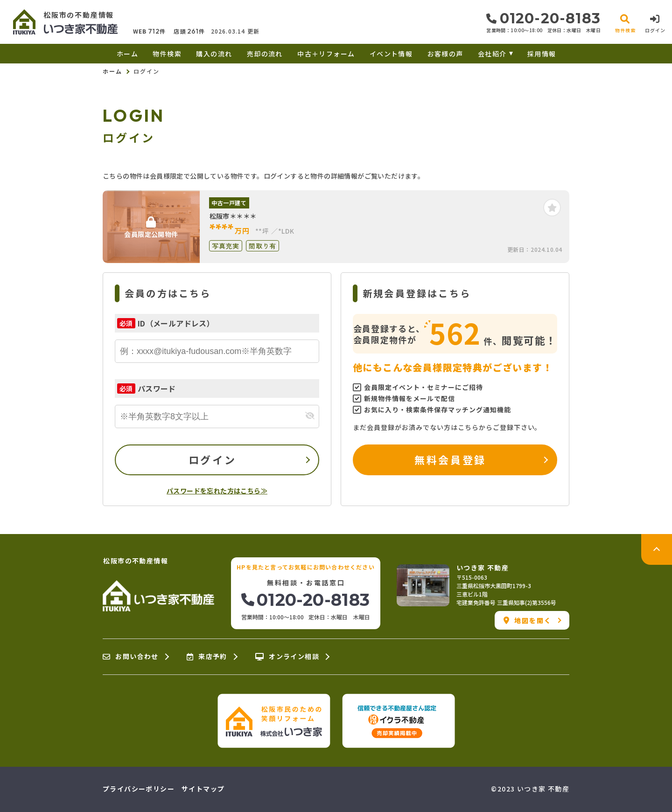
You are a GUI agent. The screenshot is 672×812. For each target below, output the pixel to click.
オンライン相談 (287, 657)
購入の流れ (214, 54)
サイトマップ (203, 789)
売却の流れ (265, 54)
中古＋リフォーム (326, 54)
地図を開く (528, 620)
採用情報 (542, 54)
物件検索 (167, 54)
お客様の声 (445, 54)
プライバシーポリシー (139, 789)
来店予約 (207, 657)
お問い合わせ (131, 657)
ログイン (212, 459)
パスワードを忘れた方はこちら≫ (217, 491)
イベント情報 (391, 54)
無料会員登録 (450, 459)
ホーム (127, 54)
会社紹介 (492, 54)
